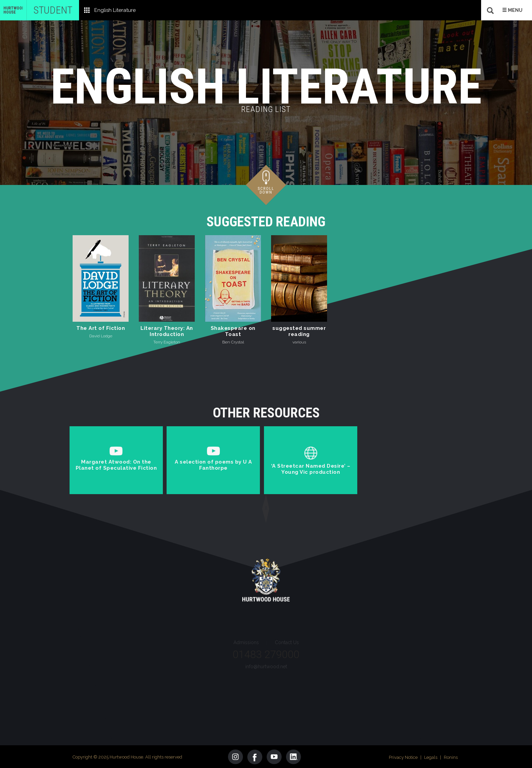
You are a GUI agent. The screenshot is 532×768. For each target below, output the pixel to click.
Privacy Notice (403, 756)
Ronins (451, 756)
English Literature (115, 10)
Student (53, 10)
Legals (431, 756)
